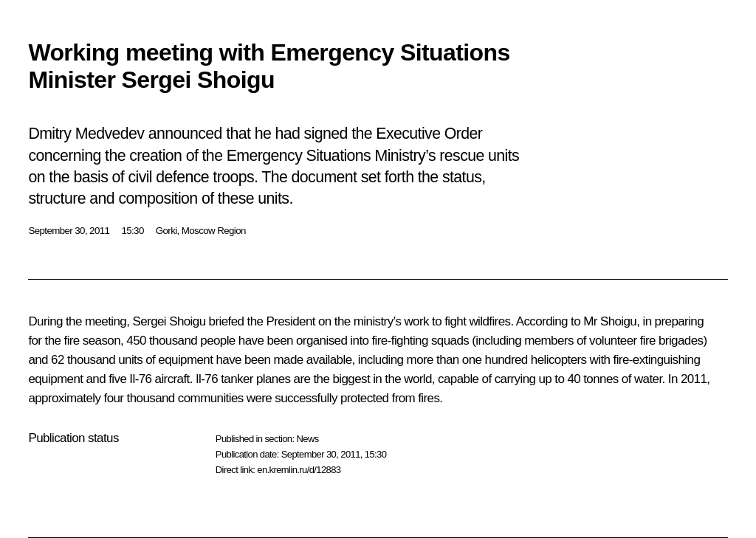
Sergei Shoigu (169, 321)
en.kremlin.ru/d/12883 (299, 470)
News (307, 439)
